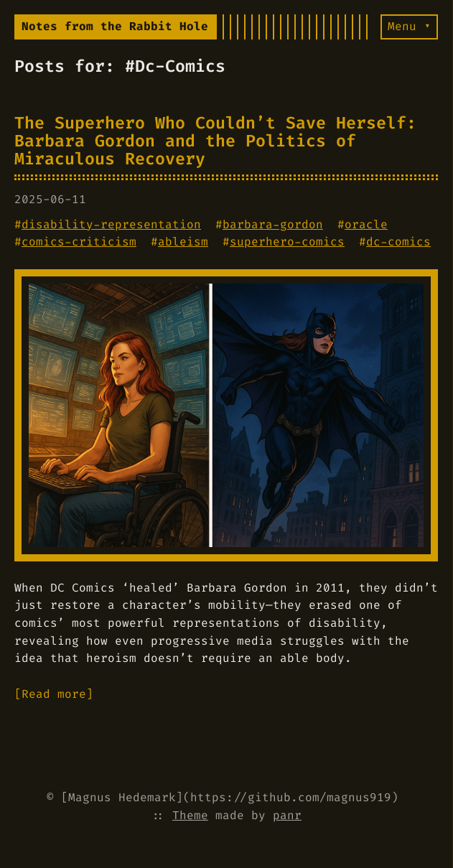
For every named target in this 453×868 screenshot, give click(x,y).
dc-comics (398, 242)
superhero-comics (287, 242)
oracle (366, 224)
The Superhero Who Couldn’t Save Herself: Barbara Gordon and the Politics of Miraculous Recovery (215, 140)
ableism (183, 242)
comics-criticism (79, 242)
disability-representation (111, 224)
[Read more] (54, 694)
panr (287, 815)
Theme (190, 815)
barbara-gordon (273, 224)
